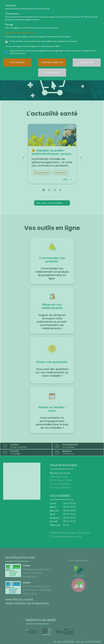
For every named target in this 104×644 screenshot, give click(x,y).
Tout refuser (87, 62)
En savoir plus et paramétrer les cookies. (20, 32)
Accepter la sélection (52, 62)
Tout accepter (17, 62)
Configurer (52, 72)
